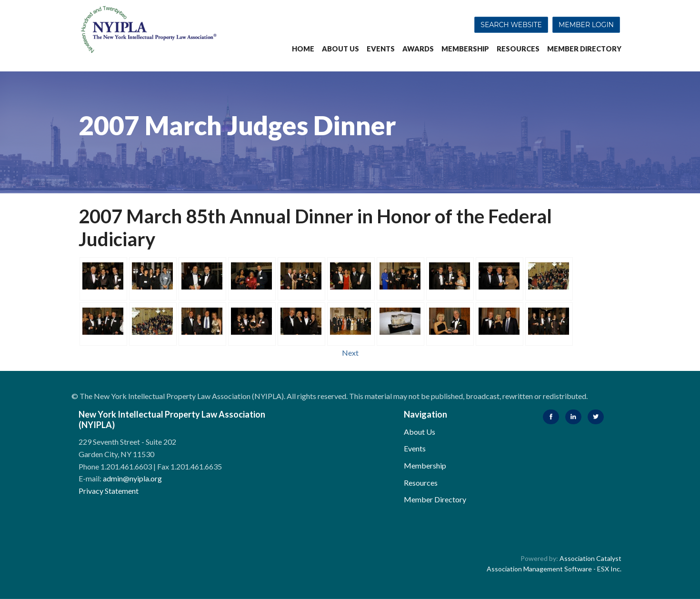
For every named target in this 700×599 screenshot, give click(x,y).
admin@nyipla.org (132, 478)
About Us (340, 49)
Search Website (511, 25)
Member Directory (584, 49)
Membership (465, 49)
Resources (518, 49)
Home (303, 49)
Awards (418, 49)
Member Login (586, 25)
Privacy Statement (109, 491)
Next (350, 353)
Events (381, 49)
